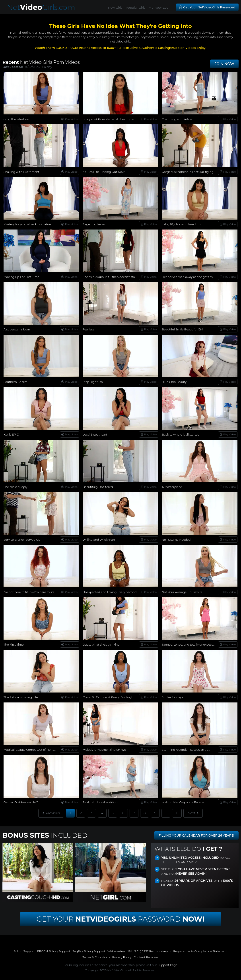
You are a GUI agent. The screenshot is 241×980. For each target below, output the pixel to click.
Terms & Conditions (96, 957)
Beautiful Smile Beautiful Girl (182, 329)
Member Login (160, 8)
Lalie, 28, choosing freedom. (181, 224)
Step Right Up (93, 382)
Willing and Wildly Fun (99, 540)
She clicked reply (16, 487)
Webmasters (117, 951)
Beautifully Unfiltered (98, 487)
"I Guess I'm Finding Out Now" (104, 172)
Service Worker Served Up (22, 540)
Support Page (167, 965)
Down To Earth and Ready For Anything (111, 697)
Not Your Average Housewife (182, 592)
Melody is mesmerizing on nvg (104, 750)
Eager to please (94, 224)
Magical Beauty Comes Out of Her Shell (31, 750)
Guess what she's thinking (101, 644)
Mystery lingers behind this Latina (28, 224)
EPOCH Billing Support (54, 951)
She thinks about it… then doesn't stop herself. (115, 277)
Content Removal (146, 957)
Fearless (88, 329)
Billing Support (24, 951)
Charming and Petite (177, 119)
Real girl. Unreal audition (100, 802)
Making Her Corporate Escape (183, 802)
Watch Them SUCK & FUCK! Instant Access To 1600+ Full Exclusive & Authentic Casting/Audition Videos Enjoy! (121, 48)
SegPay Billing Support (89, 951)
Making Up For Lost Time (21, 277)
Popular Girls (136, 8)
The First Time (14, 644)
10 (177, 813)
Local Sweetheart (95, 434)
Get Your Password (120, 919)
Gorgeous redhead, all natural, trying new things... (197, 172)
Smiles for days (172, 697)
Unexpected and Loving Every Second (110, 592)
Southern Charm (16, 382)
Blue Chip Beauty (174, 382)
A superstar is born (17, 329)
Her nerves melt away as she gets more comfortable (199, 277)
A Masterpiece (172, 487)
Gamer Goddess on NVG (21, 802)
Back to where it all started (181, 434)
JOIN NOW (224, 64)
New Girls (115, 8)
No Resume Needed (176, 540)
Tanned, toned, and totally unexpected (189, 644)
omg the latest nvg (17, 119)
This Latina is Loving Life (21, 697)
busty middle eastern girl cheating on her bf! (114, 119)
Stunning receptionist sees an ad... (186, 750)
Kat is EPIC (11, 434)
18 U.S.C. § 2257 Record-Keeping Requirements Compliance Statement (178, 951)
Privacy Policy (122, 957)
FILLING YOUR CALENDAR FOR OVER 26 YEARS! (196, 835)
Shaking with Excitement (21, 172)
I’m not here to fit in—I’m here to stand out (34, 592)
